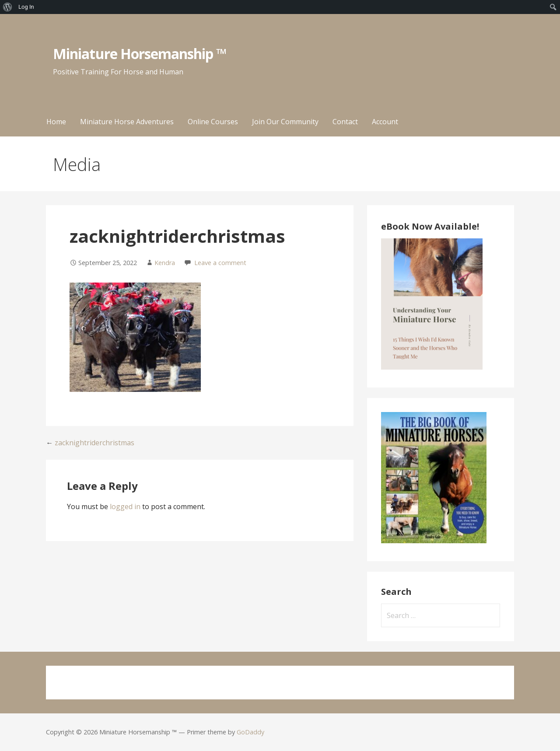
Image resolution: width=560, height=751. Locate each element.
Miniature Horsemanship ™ (140, 54)
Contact (345, 122)
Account (385, 122)
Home (56, 122)
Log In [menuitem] (26, 7)
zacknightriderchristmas (94, 443)
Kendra (165, 263)
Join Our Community (285, 122)
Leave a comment (220, 263)
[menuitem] (8, 7)
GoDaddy (250, 732)
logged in (125, 506)
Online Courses (213, 122)
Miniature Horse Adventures (127, 122)
